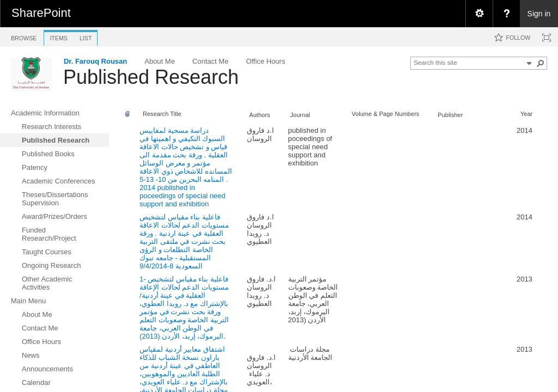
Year (526, 114)
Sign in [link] (539, 14)
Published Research (151, 77)
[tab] (24, 36)
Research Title (162, 114)
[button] (541, 63)
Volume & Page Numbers (385, 114)
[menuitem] (479, 14)
